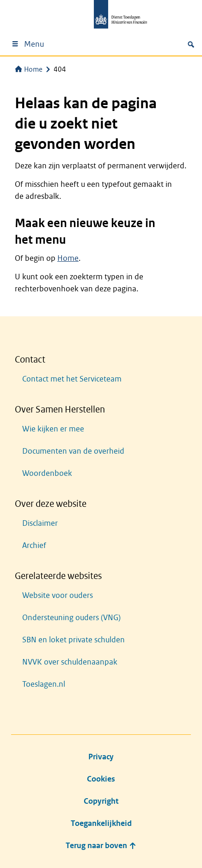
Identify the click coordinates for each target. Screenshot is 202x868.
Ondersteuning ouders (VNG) (71, 618)
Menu (28, 44)
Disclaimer (40, 523)
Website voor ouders (58, 595)
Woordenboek (47, 473)
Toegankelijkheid (101, 823)
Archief (34, 545)
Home (29, 69)
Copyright (101, 801)
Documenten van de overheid (73, 451)
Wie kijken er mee (53, 429)
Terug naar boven (101, 846)
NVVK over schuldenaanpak (70, 662)
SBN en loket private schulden (73, 640)
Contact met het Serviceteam (72, 379)
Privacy (101, 757)
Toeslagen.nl (44, 684)
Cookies (101, 779)
